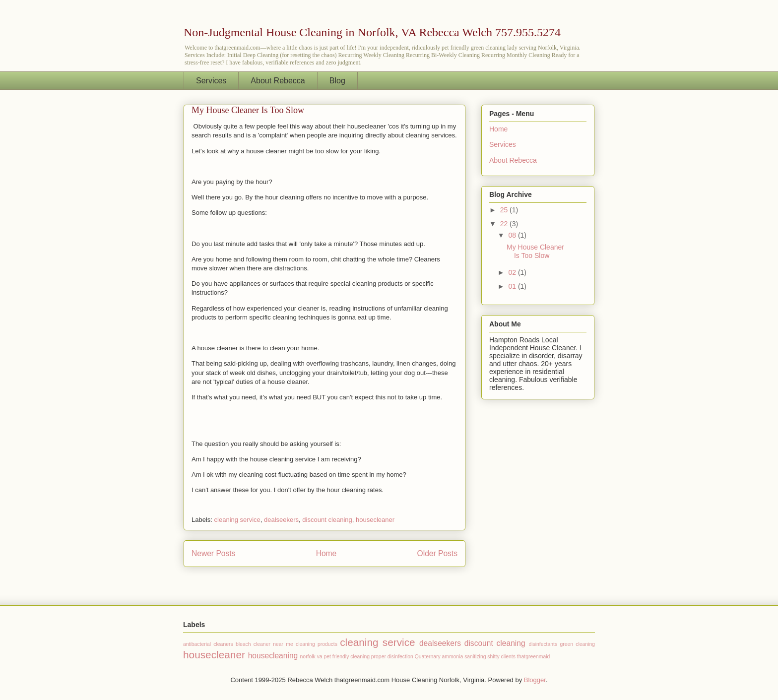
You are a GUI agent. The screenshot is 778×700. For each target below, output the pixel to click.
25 (505, 210)
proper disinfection (392, 657)
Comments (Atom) (344, 579)
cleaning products (317, 644)
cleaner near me (273, 644)
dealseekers (281, 520)
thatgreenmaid (533, 657)
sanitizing (475, 657)
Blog (337, 81)
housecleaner (375, 520)
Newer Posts (213, 553)
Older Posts (437, 553)
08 (513, 235)
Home (326, 553)
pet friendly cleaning (347, 657)
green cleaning (577, 644)
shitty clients (501, 657)
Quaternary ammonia (439, 657)
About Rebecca (278, 81)
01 (513, 286)
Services (211, 81)
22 (505, 224)
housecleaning (273, 656)
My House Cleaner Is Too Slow (248, 110)
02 (513, 272)
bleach (243, 644)
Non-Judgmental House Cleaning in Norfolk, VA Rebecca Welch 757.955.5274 (372, 32)
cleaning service (237, 520)
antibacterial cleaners (208, 644)
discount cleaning (327, 520)
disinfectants (543, 644)
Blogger (535, 680)
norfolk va (311, 657)
